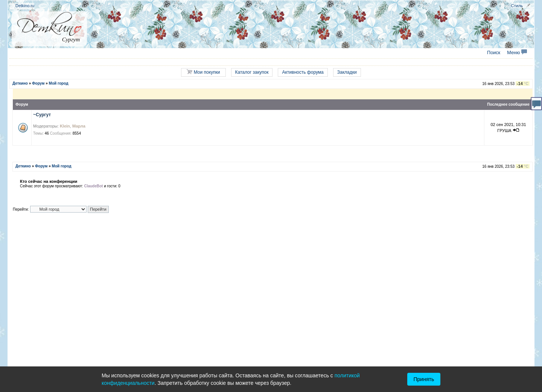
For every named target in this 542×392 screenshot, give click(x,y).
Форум (38, 83)
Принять (424, 379)
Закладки (347, 72)
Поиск (494, 53)
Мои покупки (203, 72)
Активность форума (303, 72)
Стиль (517, 6)
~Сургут (42, 115)
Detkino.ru (25, 6)
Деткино (20, 83)
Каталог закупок (252, 72)
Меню (517, 53)
